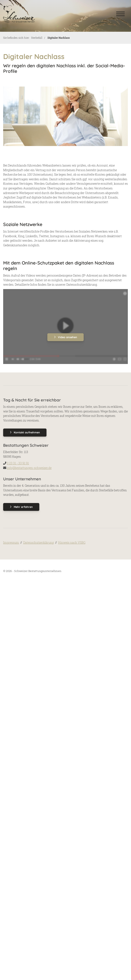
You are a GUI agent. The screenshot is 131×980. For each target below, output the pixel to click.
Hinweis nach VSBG (72, 542)
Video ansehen (68, 337)
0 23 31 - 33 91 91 (18, 463)
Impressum (11, 542)
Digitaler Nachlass (59, 38)
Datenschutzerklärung (39, 542)
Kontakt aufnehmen (27, 432)
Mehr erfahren (23, 507)
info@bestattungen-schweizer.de (29, 468)
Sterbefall (37, 38)
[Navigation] (120, 14)
